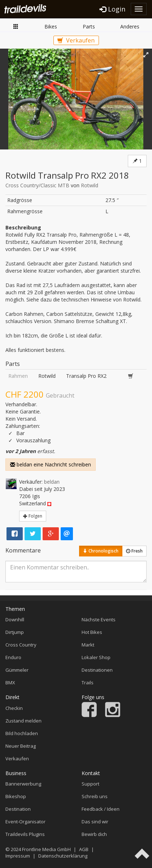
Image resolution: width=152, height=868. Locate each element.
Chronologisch (101, 551)
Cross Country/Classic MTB (37, 185)
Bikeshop (16, 796)
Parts (89, 26)
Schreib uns (95, 796)
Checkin (14, 708)
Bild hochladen (22, 733)
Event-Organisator (25, 822)
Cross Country (21, 645)
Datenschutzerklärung (63, 856)
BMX (10, 683)
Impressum (18, 856)
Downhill (15, 619)
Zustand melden (23, 721)
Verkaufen (76, 40)
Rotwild (90, 185)
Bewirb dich (94, 834)
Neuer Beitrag (21, 746)
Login (112, 9)
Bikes (51, 26)
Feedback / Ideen (101, 809)
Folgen (33, 516)
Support (90, 784)
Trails (88, 683)
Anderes (130, 26)
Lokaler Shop (96, 657)
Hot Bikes (92, 632)
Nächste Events (99, 619)
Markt (16, 26)
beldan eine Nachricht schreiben (51, 464)
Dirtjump (15, 632)
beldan (52, 482)
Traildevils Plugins (25, 834)
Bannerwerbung (23, 784)
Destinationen (97, 670)
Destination (18, 809)
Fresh (134, 551)
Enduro (13, 657)
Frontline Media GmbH (46, 849)
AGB (84, 849)
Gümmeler (17, 670)
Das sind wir (95, 822)
